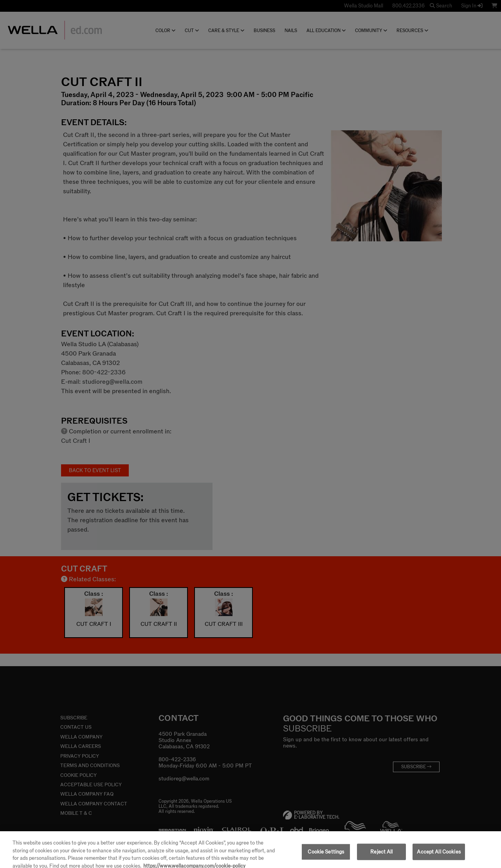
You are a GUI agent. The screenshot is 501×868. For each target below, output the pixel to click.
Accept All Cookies (439, 855)
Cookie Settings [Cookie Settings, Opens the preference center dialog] (326, 855)
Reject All (381, 855)
